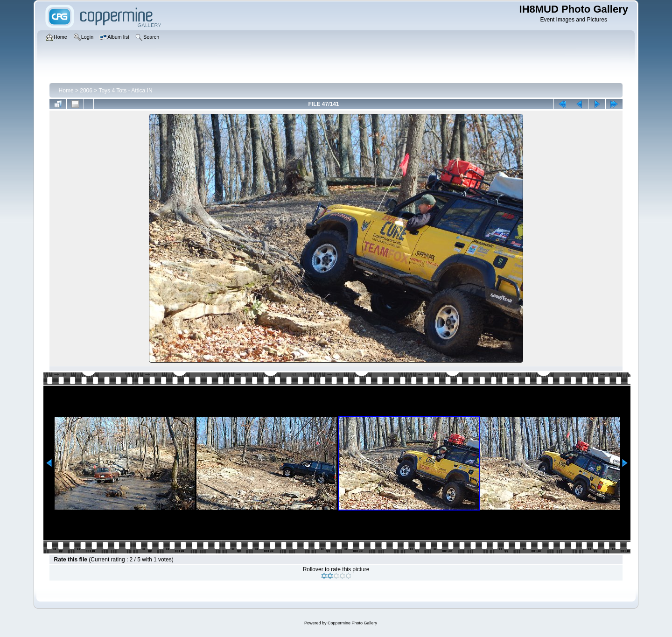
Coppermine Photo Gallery (352, 623)
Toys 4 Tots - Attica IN (125, 91)
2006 (86, 91)
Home (66, 91)
